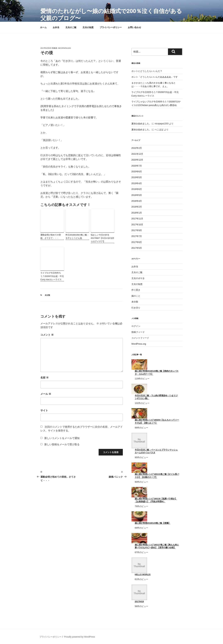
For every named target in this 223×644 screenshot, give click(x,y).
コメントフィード (140, 338)
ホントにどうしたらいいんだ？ (147, 71)
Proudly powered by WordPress (79, 637)
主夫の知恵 (88, 27)
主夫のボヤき (138, 278)
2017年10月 (137, 225)
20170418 (139, 601)
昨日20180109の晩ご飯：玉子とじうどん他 (77, 236)
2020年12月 (137, 160)
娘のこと (136, 296)
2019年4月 (137, 183)
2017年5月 (137, 248)
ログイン (136, 326)
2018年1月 (137, 213)
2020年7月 (137, 166)
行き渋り (136, 308)
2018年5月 (137, 195)
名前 (45, 378)
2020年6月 (137, 172)
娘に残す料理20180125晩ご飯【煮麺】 (153, 523)
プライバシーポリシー (111, 27)
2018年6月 (137, 189)
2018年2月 (137, 207)
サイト (44, 410)
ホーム (43, 27)
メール (46, 394)
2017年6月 (137, 242)
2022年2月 (137, 148)
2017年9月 (137, 230)
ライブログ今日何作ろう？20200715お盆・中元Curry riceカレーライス (52, 276)
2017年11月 (137, 219)
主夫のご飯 (71, 27)
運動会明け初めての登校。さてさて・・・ (51, 236)
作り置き (136, 290)
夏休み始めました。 (141, 124)
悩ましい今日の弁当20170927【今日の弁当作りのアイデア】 (102, 238)
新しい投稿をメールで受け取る (62, 444)
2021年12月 (137, 154)
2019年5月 (137, 177)
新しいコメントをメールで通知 (62, 438)
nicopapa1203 (65, 48)
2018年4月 (137, 201)
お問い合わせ (134, 27)
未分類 (47, 295)
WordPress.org (139, 344)
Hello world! (143, 574)
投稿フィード (138, 332)
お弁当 (56, 27)
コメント (47, 335)
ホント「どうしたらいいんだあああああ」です (155, 77)
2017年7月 (137, 236)
